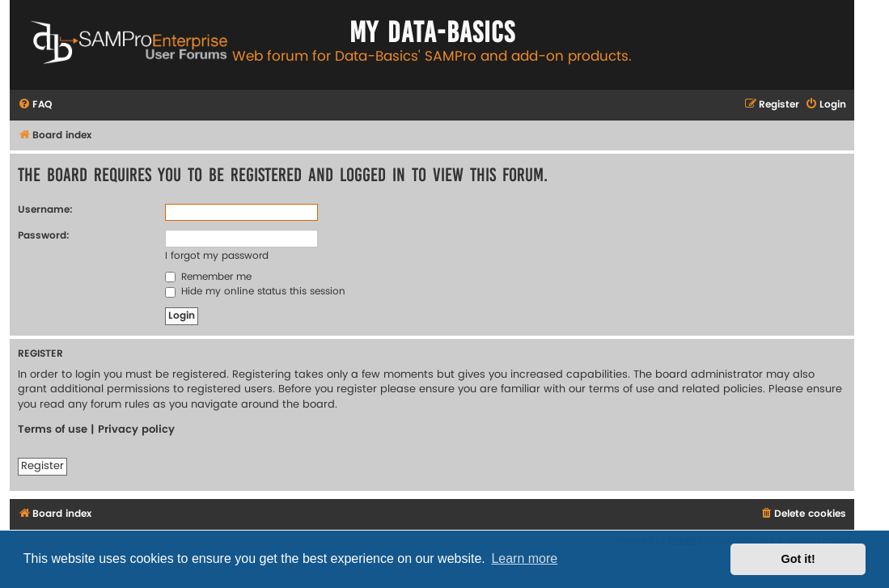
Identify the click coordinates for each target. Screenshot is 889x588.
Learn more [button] (524, 558)
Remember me (208, 277)
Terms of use (53, 429)
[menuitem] (35, 106)
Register (42, 466)
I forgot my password (217, 256)
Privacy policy (136, 429)
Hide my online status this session (255, 292)
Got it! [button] (798, 559)
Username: (45, 210)
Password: (44, 236)
